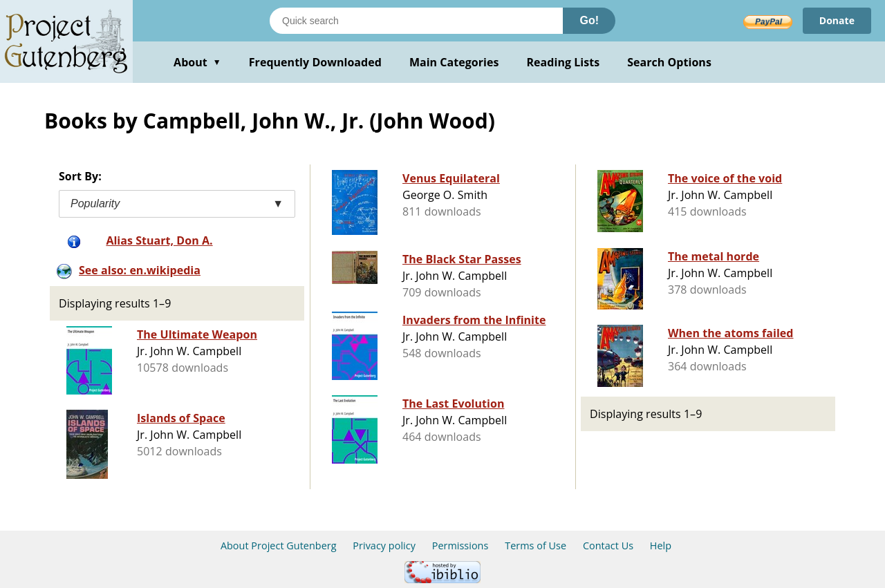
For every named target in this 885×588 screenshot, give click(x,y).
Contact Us (608, 546)
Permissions (460, 546)
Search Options (669, 62)
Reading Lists (563, 62)
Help (661, 546)
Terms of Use (535, 546)
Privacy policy (384, 546)
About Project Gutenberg (279, 546)
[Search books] (416, 21)
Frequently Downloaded (315, 62)
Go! (589, 20)
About (197, 62)
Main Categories (454, 62)
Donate (837, 20)
